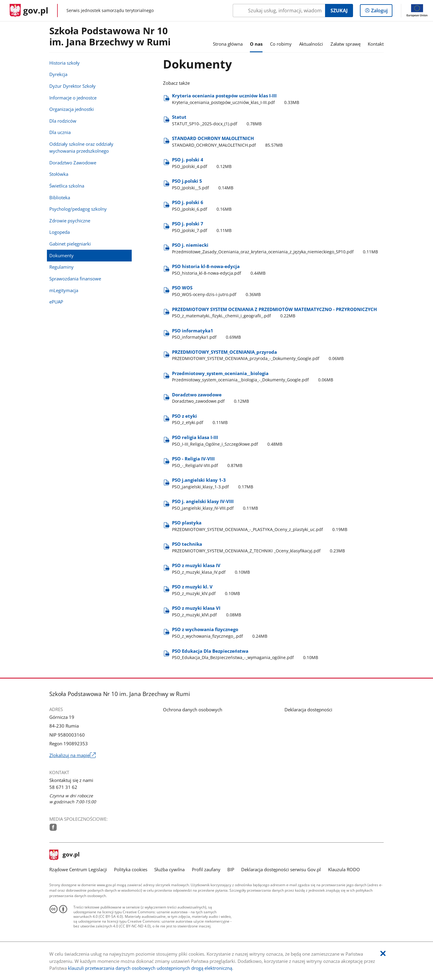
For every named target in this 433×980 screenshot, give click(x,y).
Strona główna (228, 44)
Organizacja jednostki (72, 109)
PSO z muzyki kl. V (207, 590)
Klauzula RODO (344, 869)
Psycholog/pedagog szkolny (78, 209)
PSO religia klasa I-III (228, 441)
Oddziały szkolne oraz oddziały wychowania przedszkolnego (81, 147)
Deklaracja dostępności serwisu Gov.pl (281, 869)
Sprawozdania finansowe (75, 279)
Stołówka (59, 174)
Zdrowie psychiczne (70, 221)
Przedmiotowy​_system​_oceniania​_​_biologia (254, 377)
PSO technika (259, 547)
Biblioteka (60, 197)
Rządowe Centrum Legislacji (78, 869)
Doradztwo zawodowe (212, 398)
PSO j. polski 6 (203, 206)
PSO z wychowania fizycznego (221, 633)
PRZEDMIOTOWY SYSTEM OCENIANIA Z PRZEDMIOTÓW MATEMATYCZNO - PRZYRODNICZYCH (274, 313)
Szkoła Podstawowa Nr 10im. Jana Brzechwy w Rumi (110, 37)
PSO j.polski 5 (204, 184)
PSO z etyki (201, 419)
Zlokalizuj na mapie (72, 755)
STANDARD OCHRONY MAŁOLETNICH (227, 142)
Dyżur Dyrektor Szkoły (72, 86)
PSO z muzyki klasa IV (212, 569)
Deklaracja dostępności (308, 710)
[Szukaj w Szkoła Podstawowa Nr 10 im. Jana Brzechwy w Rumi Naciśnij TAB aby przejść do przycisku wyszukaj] (279, 11)
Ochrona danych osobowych (193, 710)
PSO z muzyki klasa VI (208, 611)
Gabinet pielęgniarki (70, 244)
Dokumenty (61, 255)
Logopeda (60, 232)
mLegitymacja (64, 290)
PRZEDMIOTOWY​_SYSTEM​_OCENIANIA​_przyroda (259, 355)
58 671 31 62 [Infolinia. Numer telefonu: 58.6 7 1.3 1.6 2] (63, 787)
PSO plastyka (261, 526)
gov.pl (65, 855)
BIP (231, 869)
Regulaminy (61, 267)
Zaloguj (381, 12)
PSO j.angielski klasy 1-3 (214, 483)
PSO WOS (217, 291)
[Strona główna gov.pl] (29, 11)
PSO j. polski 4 (203, 163)
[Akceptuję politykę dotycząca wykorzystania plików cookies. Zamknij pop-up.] (383, 954)
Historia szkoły (64, 63)
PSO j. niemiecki (276, 248)
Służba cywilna (169, 869)
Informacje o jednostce (73, 98)
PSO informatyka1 (207, 334)
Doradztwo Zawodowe (73, 163)
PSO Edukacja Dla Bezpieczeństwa (246, 654)
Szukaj (339, 11)
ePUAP (56, 302)
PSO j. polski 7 (203, 227)
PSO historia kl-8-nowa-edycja (220, 270)
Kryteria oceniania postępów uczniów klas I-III (237, 99)
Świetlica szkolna (67, 186)
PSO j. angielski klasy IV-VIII (216, 505)
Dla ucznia (60, 132)
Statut (218, 120)
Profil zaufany (206, 869)
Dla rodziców (63, 121)
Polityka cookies (131, 869)
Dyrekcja (58, 74)
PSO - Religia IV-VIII (208, 462)
